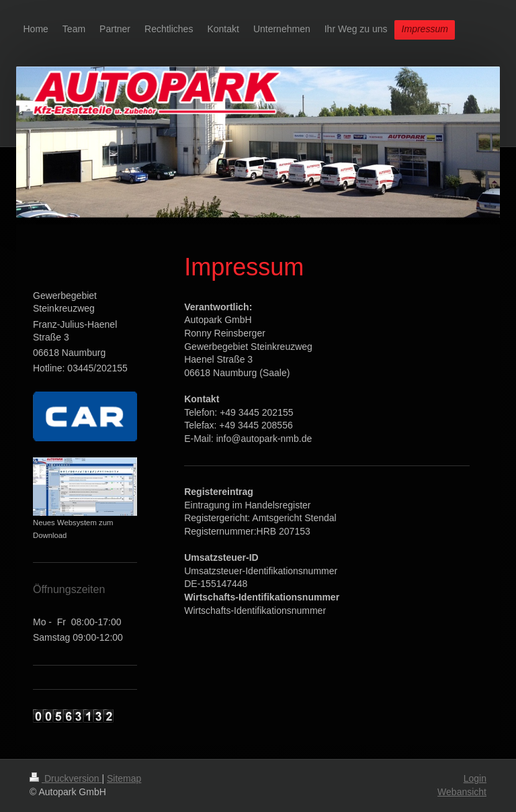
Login (475, 778)
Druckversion (66, 778)
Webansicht (462, 792)
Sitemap (124, 778)
